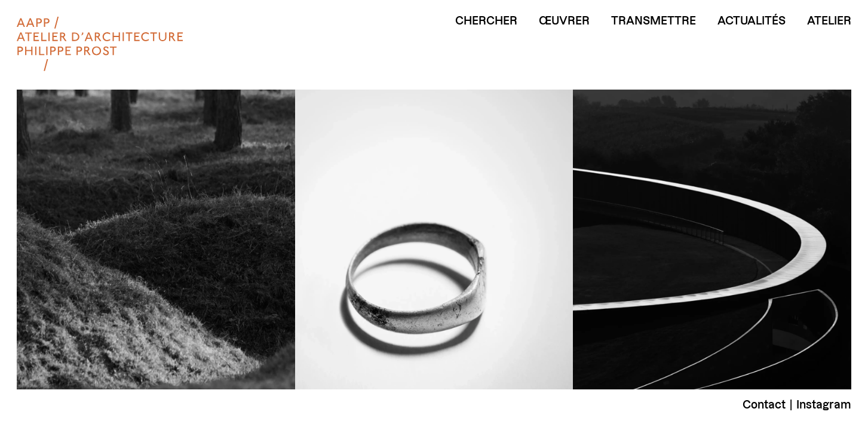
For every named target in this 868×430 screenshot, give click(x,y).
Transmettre (654, 21)
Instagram (824, 405)
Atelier (829, 21)
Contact (764, 405)
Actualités (752, 21)
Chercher (486, 21)
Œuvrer (564, 21)
